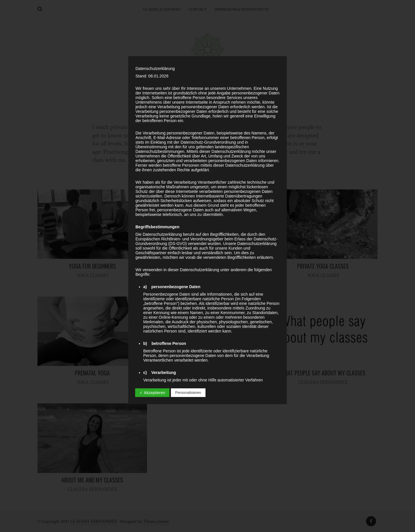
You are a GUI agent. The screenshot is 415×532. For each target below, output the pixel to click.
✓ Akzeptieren (152, 393)
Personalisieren (188, 393)
